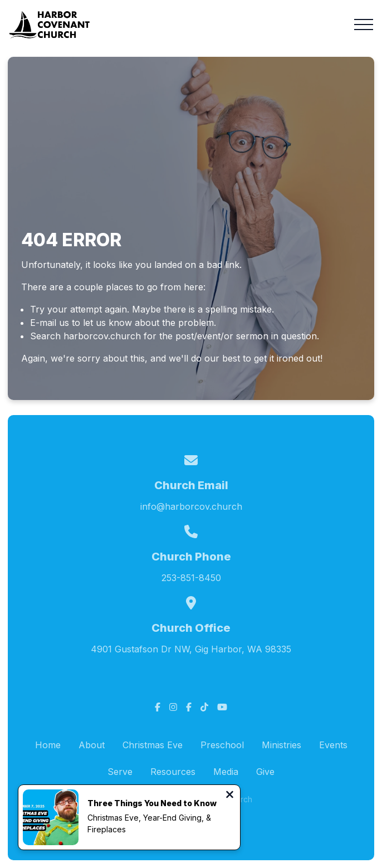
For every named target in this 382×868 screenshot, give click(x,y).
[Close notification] (230, 796)
